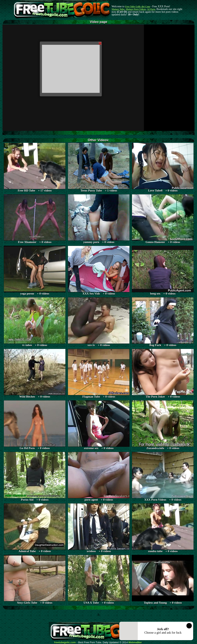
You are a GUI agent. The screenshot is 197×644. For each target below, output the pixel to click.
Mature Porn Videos (136, 9)
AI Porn (151, 9)
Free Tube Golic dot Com (137, 7)
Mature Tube (118, 9)
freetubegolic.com (65, 642)
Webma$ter (135, 642)
